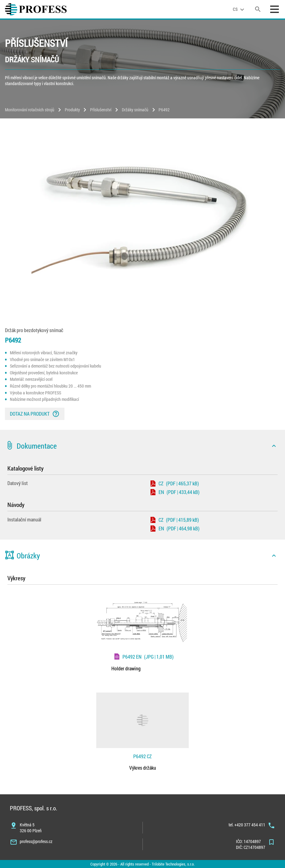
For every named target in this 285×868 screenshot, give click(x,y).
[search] (258, 9)
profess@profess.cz (36, 841)
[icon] (274, 446)
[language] (239, 9)
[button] (142, 446)
